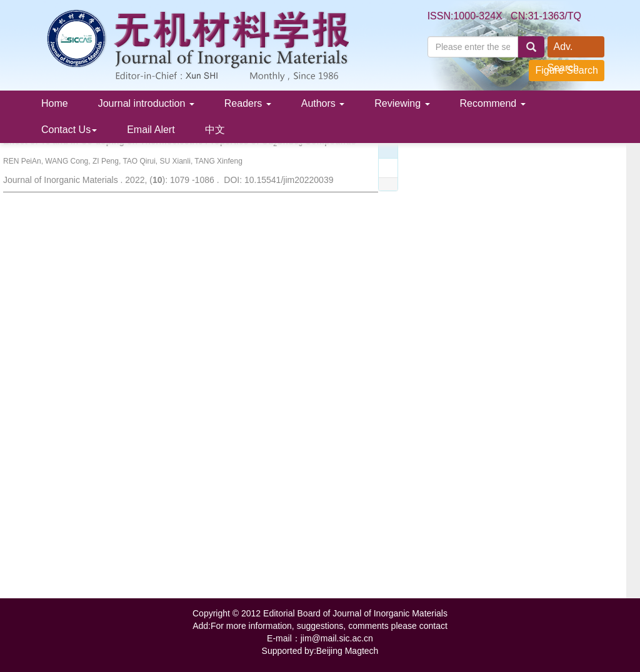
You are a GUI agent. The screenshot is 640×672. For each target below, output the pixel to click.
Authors (323, 103)
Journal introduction (146, 103)
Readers (248, 103)
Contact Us (69, 130)
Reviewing (402, 103)
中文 (215, 130)
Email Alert (151, 130)
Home (55, 103)
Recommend (493, 103)
